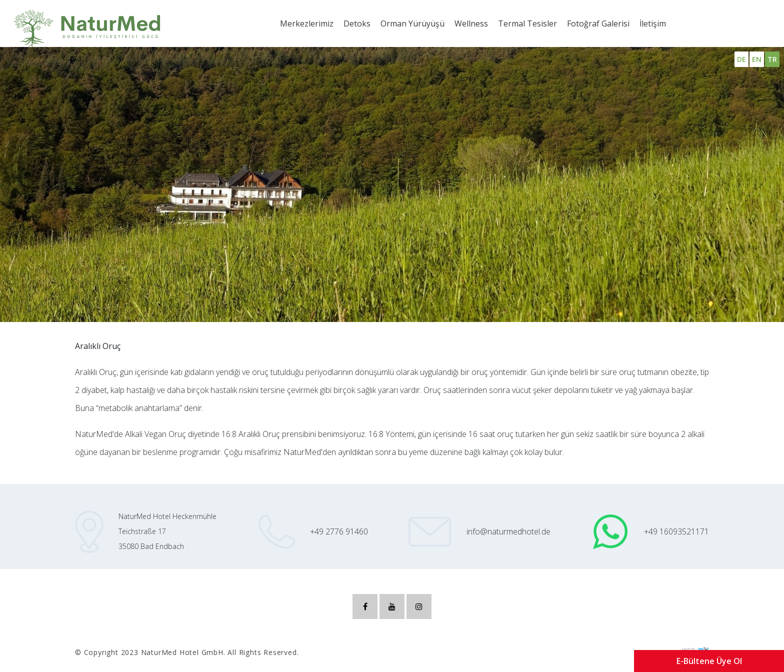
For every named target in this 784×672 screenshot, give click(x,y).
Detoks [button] (357, 23)
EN (757, 59)
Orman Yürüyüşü (412, 23)
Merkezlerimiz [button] (307, 23)
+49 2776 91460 (339, 531)
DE (741, 59)
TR (772, 59)
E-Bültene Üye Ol (709, 661)
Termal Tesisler (527, 23)
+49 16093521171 (676, 531)
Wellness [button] (471, 23)
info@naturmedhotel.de (508, 531)
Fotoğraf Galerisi (598, 23)
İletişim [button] (653, 23)
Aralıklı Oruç (36, 291)
